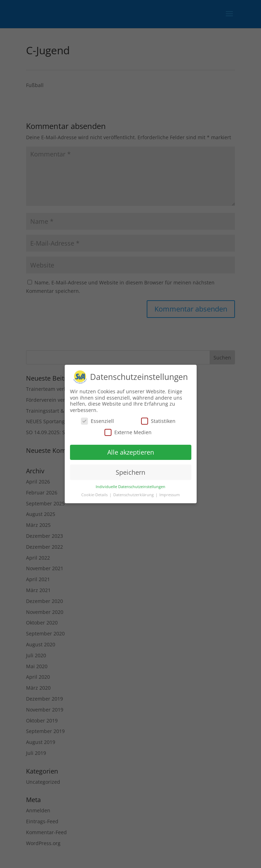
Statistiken (158, 421)
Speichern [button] (130, 472)
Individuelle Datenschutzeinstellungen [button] (130, 487)
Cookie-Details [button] (95, 495)
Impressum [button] (170, 495)
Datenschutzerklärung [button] (134, 495)
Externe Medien (128, 432)
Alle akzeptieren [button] (131, 452)
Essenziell (97, 421)
